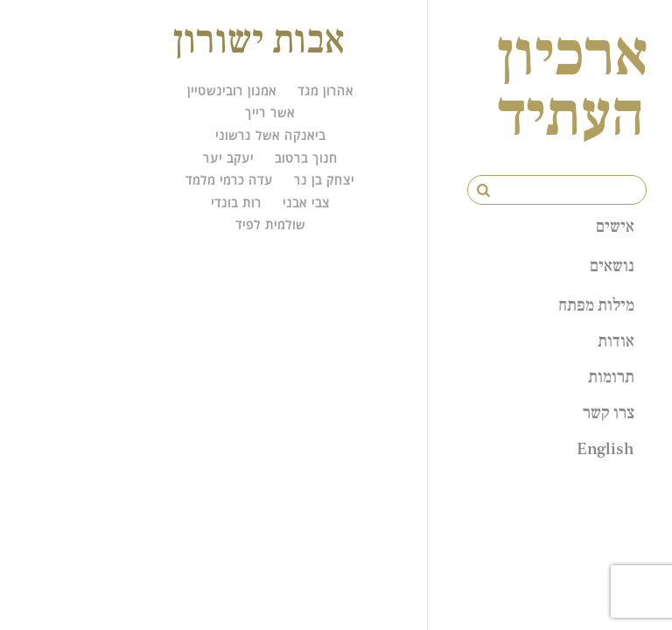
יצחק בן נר (324, 180)
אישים (615, 226)
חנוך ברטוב (306, 158)
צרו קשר (609, 412)
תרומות (611, 376)
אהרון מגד (325, 91)
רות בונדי (236, 203)
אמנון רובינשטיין (232, 91)
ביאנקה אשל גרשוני (270, 135)
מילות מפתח (596, 304)
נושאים (612, 265)
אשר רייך (270, 112)
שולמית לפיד (270, 224)
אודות (616, 340)
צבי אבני (306, 203)
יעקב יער (228, 158)
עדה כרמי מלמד (229, 180)
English (605, 448)
